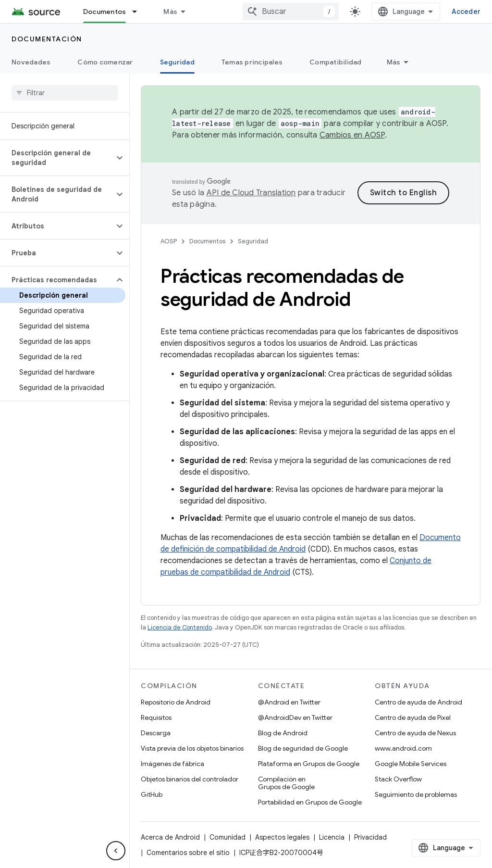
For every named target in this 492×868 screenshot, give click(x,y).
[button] (57, 158)
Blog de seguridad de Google (303, 748)
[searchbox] (65, 93)
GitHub (152, 794)
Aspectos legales (282, 837)
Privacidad (370, 837)
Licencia (332, 837)
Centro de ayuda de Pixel (413, 717)
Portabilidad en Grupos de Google (310, 802)
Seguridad (253, 241)
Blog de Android (283, 733)
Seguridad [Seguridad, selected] (177, 62)
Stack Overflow (398, 779)
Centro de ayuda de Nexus (415, 733)
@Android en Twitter (289, 702)
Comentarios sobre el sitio (188, 853)
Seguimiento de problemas (416, 794)
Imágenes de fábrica (172, 764)
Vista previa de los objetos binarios (192, 748)
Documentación (47, 39)
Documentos (207, 241)
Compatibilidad (336, 62)
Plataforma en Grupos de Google (309, 764)
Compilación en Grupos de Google (286, 783)
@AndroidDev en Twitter (295, 717)
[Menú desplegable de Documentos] (139, 12)
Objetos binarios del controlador (190, 779)
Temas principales (252, 62)
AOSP (169, 241)
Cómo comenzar (105, 62)
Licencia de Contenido (180, 627)
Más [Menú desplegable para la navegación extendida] (170, 12)
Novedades (31, 62)
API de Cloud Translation (251, 193)
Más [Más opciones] (394, 62)
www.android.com (403, 748)
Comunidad (228, 837)
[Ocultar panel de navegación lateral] (116, 851)
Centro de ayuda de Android (418, 702)
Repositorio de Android (176, 702)
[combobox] (291, 12)
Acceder (466, 12)
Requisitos (156, 717)
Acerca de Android (170, 837)
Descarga (156, 733)
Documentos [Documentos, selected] (105, 12)
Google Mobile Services (411, 764)
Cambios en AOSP (352, 135)
